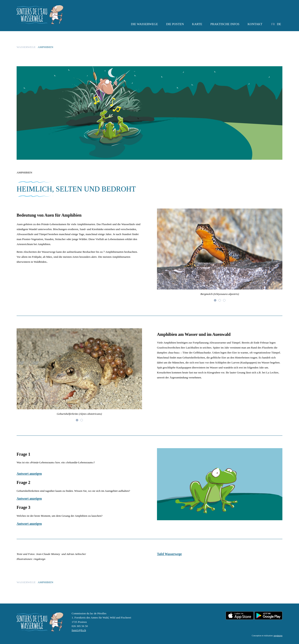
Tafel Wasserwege (169, 554)
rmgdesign (278, 636)
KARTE (197, 24)
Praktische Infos (225, 24)
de (279, 24)
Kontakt (255, 24)
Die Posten (175, 24)
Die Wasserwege (144, 24)
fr (273, 24)
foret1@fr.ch (79, 630)
